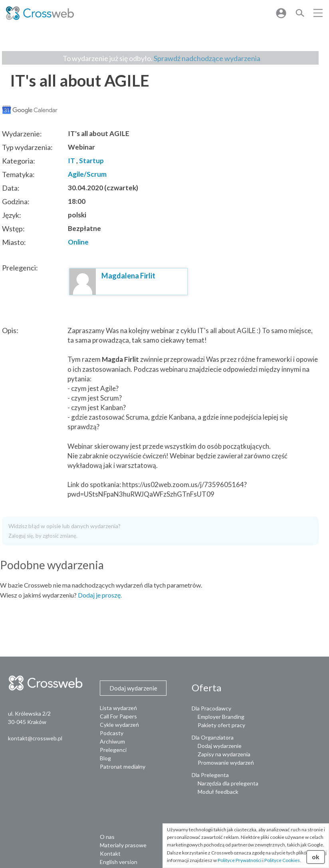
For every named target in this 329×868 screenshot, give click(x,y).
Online (78, 242)
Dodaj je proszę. (100, 595)
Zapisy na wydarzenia (224, 754)
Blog (105, 758)
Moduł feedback (218, 792)
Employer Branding (221, 717)
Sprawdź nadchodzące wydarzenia (207, 58)
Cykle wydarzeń (119, 725)
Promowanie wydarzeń (226, 762)
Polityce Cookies (282, 860)
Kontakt (110, 853)
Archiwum (112, 741)
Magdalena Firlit (128, 276)
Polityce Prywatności (240, 860)
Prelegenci (113, 750)
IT (71, 161)
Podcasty (112, 733)
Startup (91, 161)
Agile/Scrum (87, 174)
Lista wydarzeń (118, 708)
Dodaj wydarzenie (220, 746)
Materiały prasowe (123, 845)
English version (119, 862)
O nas (107, 837)
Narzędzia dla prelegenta (228, 783)
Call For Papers (118, 716)
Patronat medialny (123, 766)
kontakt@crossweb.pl (35, 738)
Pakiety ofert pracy (221, 725)
